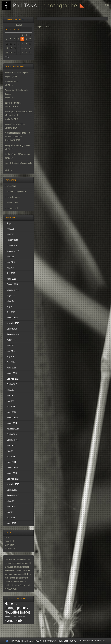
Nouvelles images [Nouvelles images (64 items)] (18, 612)
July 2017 (10, 301)
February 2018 (12, 284)
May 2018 (11, 268)
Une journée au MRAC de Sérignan (17, 154)
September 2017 (13, 290)
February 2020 (12, 240)
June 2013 (11, 506)
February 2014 (12, 468)
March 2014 (11, 462)
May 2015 (11, 401)
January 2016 (12, 373)
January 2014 (12, 473)
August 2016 (12, 340)
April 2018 (11, 273)
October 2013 (12, 490)
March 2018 (11, 279)
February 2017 (12, 318)
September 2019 (13, 251)
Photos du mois (13, 202)
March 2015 (11, 412)
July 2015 (10, 390)
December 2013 (13, 479)
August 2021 (12, 223)
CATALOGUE (52, 641)
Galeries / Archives (24, 641)
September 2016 (13, 334)
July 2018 (10, 257)
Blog (12, 641)
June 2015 (11, 395)
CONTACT (73, 641)
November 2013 (13, 484)
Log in (7, 537)
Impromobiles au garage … (15, 124)
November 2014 (13, 429)
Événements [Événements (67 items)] (14, 620)
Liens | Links (63, 641)
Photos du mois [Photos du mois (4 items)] (11, 616)
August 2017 (12, 295)
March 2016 (11, 368)
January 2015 (12, 423)
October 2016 (12, 329)
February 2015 (12, 418)
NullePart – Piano (11, 81)
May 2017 (11, 306)
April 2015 (11, 406)
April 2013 (11, 518)
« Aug (7, 56)
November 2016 (13, 323)
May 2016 (11, 357)
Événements (11, 186)
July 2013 (10, 501)
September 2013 (13, 495)
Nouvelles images (13, 197)
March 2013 (11, 523)
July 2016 (10, 345)
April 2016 (11, 362)
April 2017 (11, 312)
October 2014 (12, 434)
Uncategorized (12, 208)
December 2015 (13, 379)
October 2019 (12, 245)
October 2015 (12, 384)
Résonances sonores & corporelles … (18, 73)
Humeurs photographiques (17, 191)
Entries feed (9, 541)
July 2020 (10, 234)
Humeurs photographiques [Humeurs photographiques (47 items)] (16, 606)
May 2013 (11, 512)
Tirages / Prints (40, 641)
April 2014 (11, 457)
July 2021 (10, 229)
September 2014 (13, 440)
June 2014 (11, 445)
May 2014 (11, 451)
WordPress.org (10, 548)
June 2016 (11, 351)
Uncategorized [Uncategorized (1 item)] (21, 617)
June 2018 (11, 262)
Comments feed (11, 545)
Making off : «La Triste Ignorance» (17, 145)
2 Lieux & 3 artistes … (13, 103)
